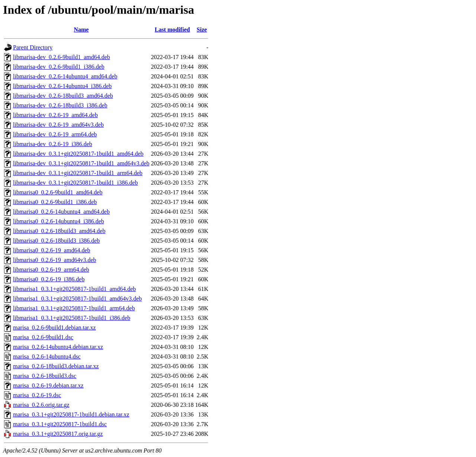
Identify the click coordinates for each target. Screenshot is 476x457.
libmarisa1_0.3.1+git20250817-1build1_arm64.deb (74, 308)
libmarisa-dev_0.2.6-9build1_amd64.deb (62, 57)
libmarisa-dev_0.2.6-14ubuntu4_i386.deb (62, 86)
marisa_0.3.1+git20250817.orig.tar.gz (58, 434)
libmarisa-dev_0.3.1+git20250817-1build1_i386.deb (75, 183)
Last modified (172, 30)
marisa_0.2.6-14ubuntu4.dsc (47, 356)
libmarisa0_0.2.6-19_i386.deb (49, 279)
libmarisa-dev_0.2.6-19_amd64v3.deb (58, 125)
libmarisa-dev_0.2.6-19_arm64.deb (55, 134)
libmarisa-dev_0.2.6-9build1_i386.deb (59, 67)
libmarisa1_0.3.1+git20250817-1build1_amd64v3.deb (77, 299)
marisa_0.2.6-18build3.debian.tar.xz (56, 366)
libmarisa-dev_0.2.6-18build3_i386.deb (60, 105)
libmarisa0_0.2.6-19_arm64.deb (51, 270)
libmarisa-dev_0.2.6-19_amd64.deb (55, 115)
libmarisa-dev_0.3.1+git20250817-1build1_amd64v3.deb (81, 163)
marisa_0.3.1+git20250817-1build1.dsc (60, 424)
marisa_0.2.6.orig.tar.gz (41, 405)
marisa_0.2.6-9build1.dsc (43, 337)
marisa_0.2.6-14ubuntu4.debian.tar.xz (58, 347)
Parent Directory (33, 47)
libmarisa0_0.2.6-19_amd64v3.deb (55, 260)
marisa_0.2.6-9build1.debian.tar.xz (54, 328)
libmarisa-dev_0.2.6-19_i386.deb (53, 144)
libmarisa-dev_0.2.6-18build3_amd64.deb (63, 96)
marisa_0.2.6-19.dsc (37, 395)
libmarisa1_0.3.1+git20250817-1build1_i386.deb (72, 318)
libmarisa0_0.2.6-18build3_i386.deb (56, 241)
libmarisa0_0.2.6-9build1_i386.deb (55, 202)
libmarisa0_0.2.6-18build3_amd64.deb (59, 231)
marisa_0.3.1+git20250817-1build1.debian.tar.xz (71, 414)
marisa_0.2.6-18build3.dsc (45, 376)
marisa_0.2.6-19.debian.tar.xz (48, 385)
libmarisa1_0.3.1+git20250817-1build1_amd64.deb (74, 289)
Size (202, 30)
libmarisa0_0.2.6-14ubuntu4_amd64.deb (61, 212)
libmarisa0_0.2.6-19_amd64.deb (52, 250)
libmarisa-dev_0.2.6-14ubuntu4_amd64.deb (65, 76)
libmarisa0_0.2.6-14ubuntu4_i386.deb (59, 221)
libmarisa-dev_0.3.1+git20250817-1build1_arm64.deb (78, 173)
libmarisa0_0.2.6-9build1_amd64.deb (58, 192)
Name (81, 30)
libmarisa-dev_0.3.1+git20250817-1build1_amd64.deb (78, 154)
